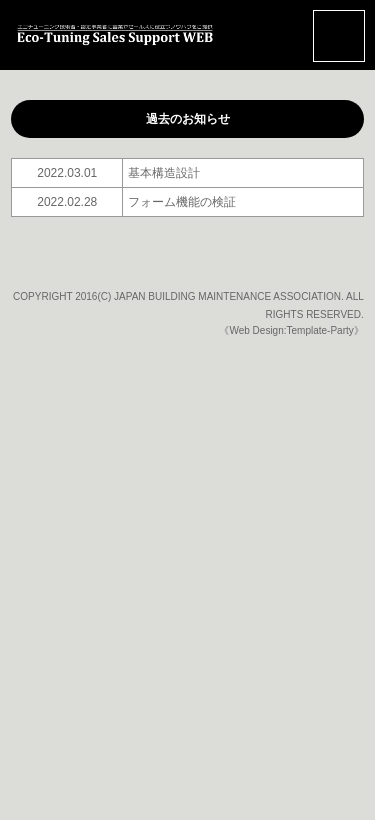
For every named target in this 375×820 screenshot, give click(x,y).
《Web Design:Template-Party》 (291, 330)
